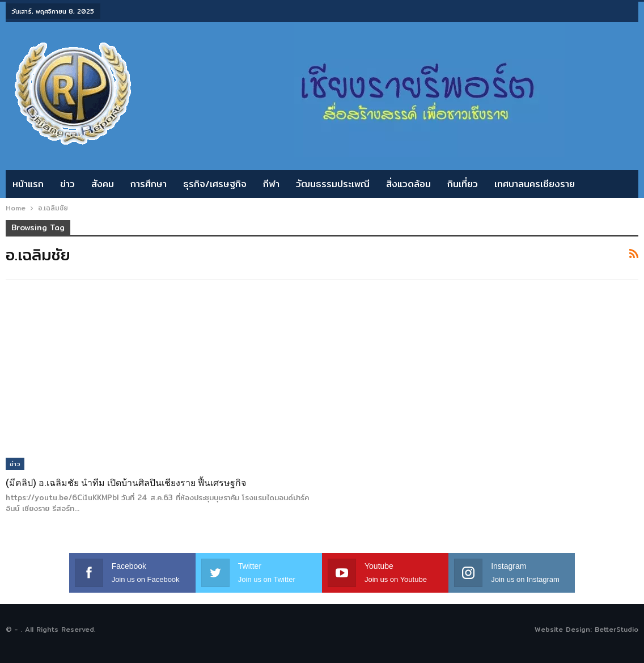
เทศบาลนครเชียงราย (535, 184)
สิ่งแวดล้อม (408, 184)
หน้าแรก (28, 184)
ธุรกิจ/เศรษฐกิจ (215, 184)
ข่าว (67, 184)
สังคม (103, 184)
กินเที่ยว (463, 184)
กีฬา (271, 184)
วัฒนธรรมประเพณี (333, 184)
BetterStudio (617, 629)
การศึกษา (149, 184)
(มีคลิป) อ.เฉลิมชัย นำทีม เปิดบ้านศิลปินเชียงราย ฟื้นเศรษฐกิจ (126, 483)
